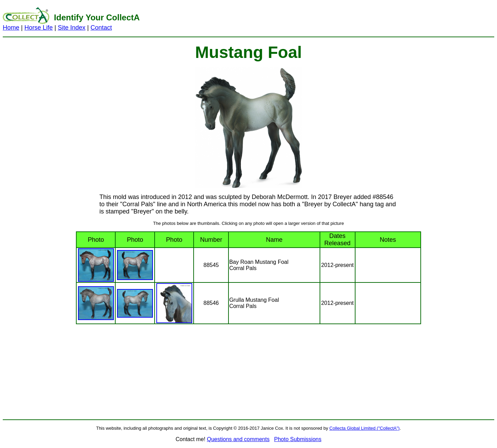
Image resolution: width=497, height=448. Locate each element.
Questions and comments (238, 439)
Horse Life (39, 28)
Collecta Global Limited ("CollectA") (364, 428)
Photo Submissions (298, 439)
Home (11, 28)
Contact (101, 28)
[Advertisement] (331, 18)
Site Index (71, 28)
